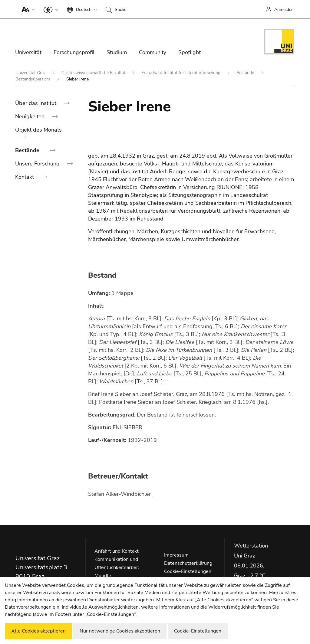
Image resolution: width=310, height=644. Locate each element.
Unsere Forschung (38, 164)
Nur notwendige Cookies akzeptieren (120, 631)
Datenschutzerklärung (188, 563)
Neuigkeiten (31, 116)
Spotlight (190, 52)
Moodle (103, 576)
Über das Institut (36, 103)
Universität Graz (31, 73)
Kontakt (25, 177)
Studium (117, 52)
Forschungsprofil (74, 52)
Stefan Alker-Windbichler (119, 494)
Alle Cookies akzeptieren (38, 631)
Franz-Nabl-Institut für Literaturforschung (181, 73)
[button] (27, 9)
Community (153, 52)
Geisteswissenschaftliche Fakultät (94, 73)
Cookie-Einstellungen (188, 571)
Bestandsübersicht (33, 79)
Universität (28, 52)
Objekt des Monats (38, 130)
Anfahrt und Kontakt (117, 551)
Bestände (246, 73)
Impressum (176, 555)
